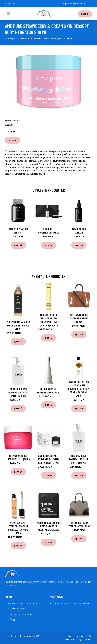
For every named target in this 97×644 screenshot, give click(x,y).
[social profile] (17, 3)
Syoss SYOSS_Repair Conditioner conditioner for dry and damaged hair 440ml (79, 389)
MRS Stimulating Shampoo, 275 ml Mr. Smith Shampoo (18, 392)
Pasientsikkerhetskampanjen (24, 604)
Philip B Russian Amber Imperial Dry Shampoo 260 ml (18, 325)
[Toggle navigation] (8, 14)
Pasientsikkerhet (18, 609)
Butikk (85, 14)
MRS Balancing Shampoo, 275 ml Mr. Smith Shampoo (79, 459)
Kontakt (80, 636)
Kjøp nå (13, 140)
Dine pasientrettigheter (21, 614)
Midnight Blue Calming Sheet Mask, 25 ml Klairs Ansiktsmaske (49, 526)
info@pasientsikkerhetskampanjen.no (76, 3)
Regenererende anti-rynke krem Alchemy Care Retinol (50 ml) (49, 459)
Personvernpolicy (73, 639)
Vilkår (88, 636)
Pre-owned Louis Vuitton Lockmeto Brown (79, 318)
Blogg (13, 619)
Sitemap (87, 639)
